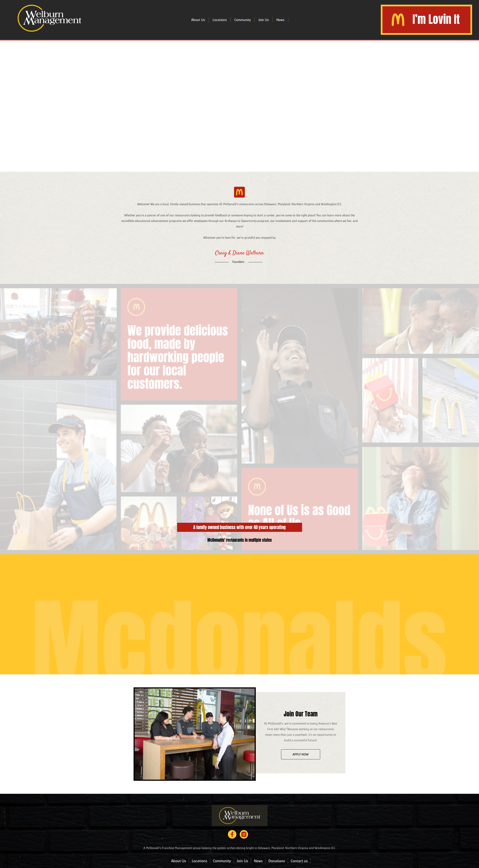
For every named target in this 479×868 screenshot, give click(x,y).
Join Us (264, 20)
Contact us (299, 861)
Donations (277, 861)
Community (243, 20)
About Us (198, 20)
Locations (220, 20)
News (280, 20)
